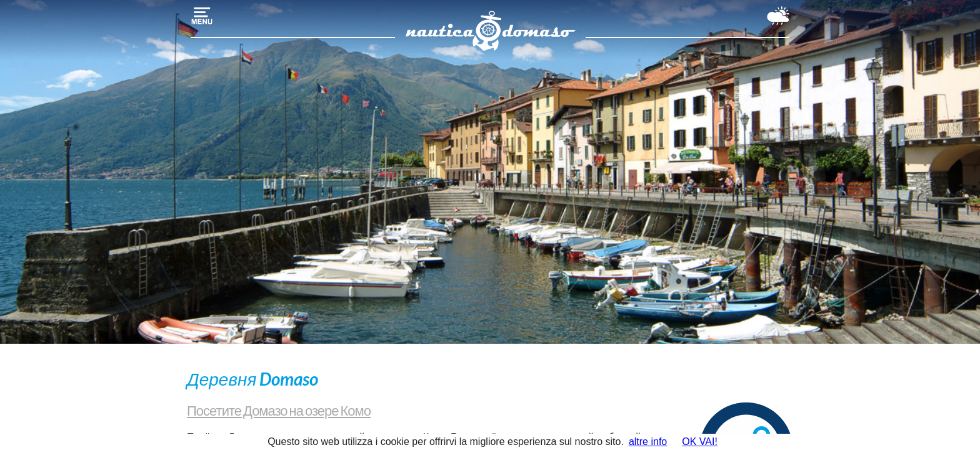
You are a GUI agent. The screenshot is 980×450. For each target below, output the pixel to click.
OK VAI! (700, 442)
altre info (648, 442)
